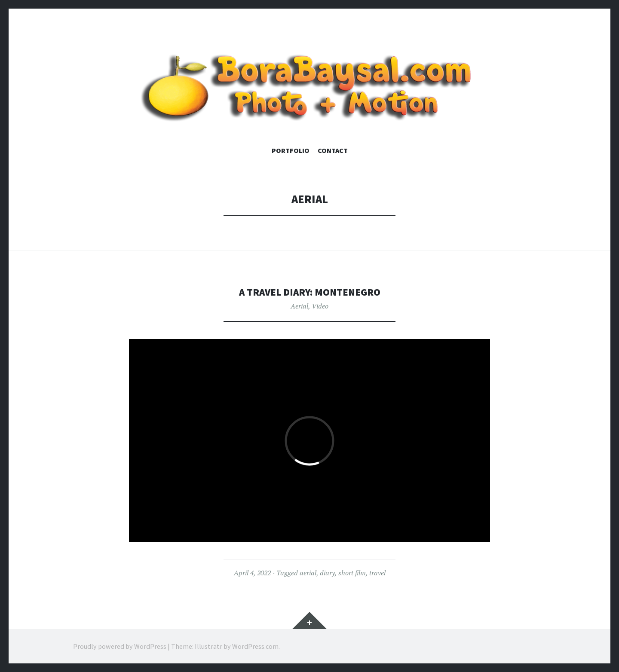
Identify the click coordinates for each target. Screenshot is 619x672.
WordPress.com (255, 646)
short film (352, 573)
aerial (308, 573)
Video (320, 306)
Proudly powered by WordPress (120, 646)
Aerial (299, 306)
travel (377, 573)
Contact (333, 150)
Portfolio (291, 150)
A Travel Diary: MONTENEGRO (310, 292)
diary (327, 573)
